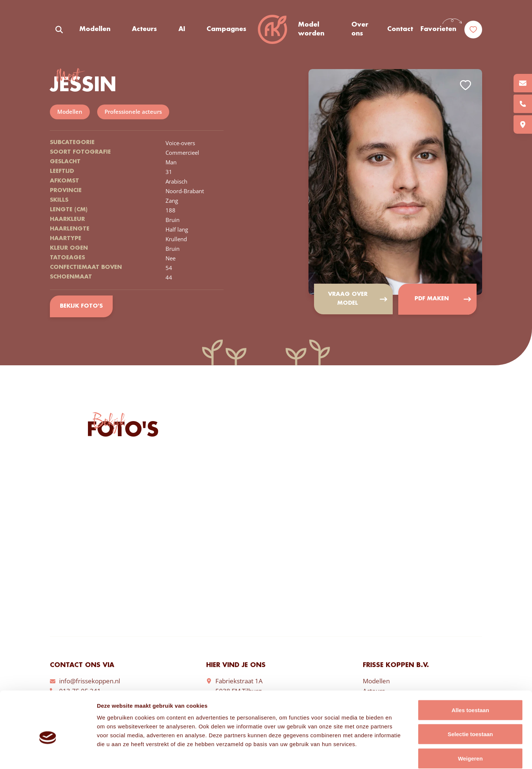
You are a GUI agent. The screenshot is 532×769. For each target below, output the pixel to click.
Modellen (95, 29)
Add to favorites (465, 85)
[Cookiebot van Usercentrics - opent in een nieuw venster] (48, 755)
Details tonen (399, 754)
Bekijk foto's (81, 307)
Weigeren (470, 720)
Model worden (311, 29)
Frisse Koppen (272, 30)
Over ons (360, 29)
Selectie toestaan (470, 696)
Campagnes (226, 29)
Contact (400, 29)
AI (182, 29)
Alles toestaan (470, 672)
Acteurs (144, 29)
